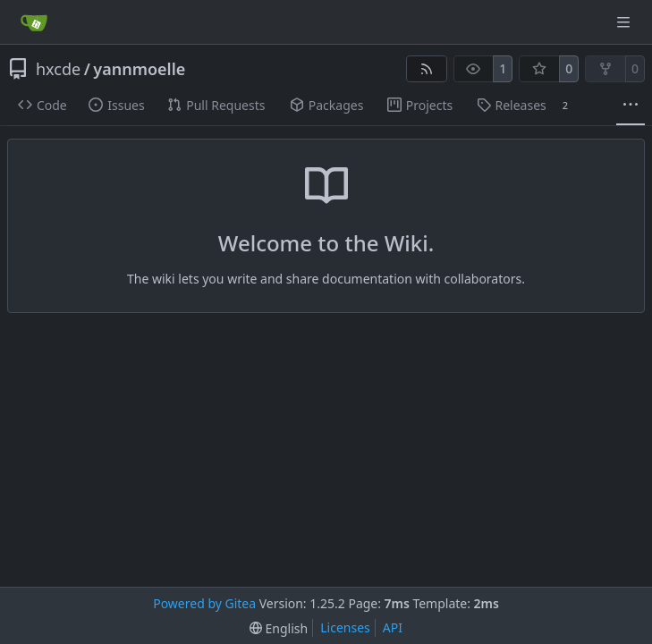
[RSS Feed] (427, 69)
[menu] (279, 628)
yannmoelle (139, 69)
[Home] (34, 22)
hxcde (58, 69)
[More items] (631, 106)
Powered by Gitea (204, 603)
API (393, 627)
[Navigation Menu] (625, 22)
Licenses (345, 627)
